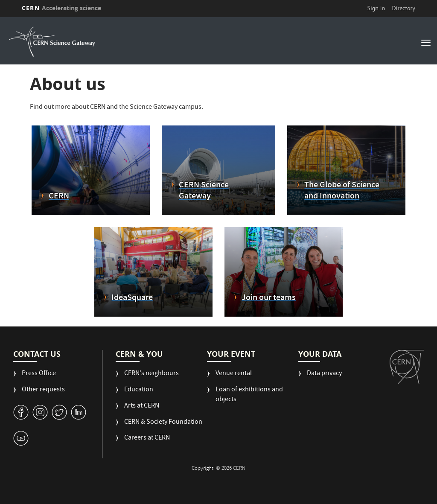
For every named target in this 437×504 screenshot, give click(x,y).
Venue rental (234, 374)
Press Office (39, 374)
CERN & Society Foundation (163, 423)
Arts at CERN (142, 406)
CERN (61, 8)
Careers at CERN (147, 438)
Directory (403, 8)
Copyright (203, 469)
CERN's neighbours (151, 374)
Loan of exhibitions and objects (249, 395)
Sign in (376, 8)
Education (139, 390)
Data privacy (324, 374)
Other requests (43, 390)
